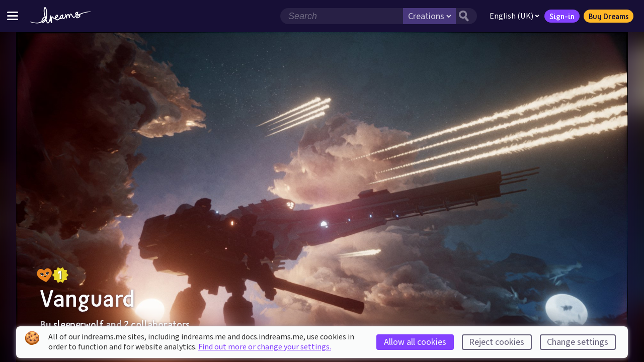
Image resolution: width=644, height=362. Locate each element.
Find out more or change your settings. (265, 347)
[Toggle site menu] (13, 16)
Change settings (578, 342)
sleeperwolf (78, 324)
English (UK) (514, 16)
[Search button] (466, 16)
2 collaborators (157, 324)
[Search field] (342, 16)
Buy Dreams (609, 16)
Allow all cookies (415, 342)
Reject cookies (497, 342)
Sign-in (562, 16)
